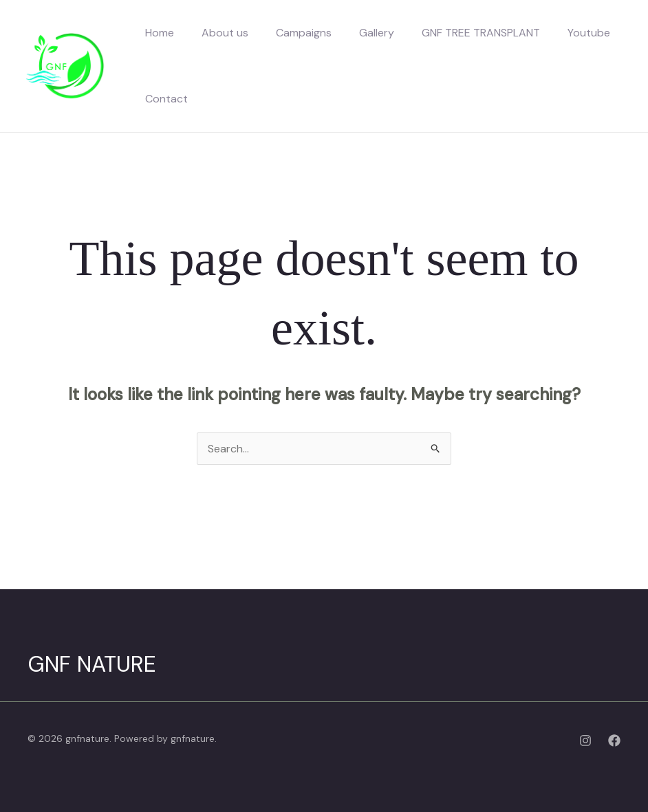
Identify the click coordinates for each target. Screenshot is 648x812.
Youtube (589, 33)
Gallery (377, 33)
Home (160, 33)
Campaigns (304, 33)
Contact (166, 99)
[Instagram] (585, 740)
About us (225, 33)
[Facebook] (614, 740)
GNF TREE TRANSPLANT (481, 33)
